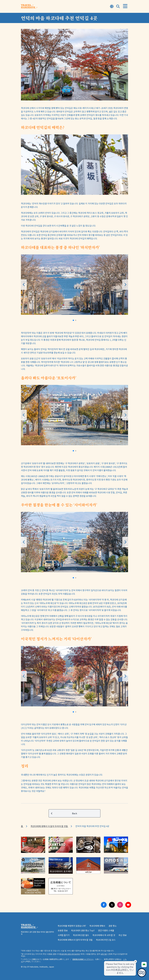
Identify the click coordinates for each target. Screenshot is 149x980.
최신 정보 (123, 935)
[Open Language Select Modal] (112, 7)
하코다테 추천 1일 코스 (106, 940)
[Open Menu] (125, 6)
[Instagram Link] (120, 905)
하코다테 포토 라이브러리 (70, 954)
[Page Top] (144, 965)
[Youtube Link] (128, 905)
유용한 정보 (63, 930)
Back (64, 813)
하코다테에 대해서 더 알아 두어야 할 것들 (49, 826)
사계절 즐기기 (64, 935)
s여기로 (104, 954)
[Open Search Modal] (118, 7)
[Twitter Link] (112, 905)
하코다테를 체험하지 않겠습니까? (72, 926)
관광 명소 (113, 926)
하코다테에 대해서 (97, 926)
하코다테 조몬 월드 (81, 935)
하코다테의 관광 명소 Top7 (83, 930)
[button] (73, 320)
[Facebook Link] (104, 905)
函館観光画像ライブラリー (83, 959)
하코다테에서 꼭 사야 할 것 (104, 935)
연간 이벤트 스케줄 (106, 930)
